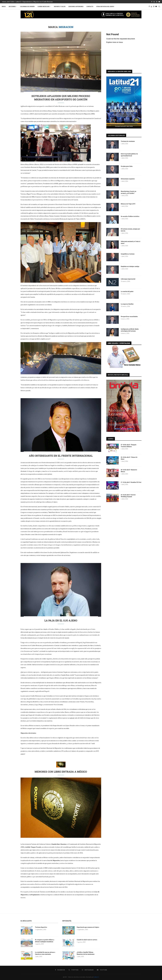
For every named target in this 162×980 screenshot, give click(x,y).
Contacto (90, 6)
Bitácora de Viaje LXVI (128, 204)
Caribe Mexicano (44, 6)
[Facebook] (152, 2)
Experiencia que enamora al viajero (88, 927)
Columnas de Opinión (28, 6)
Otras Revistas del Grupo (105, 6)
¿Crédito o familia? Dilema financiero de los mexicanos (86, 953)
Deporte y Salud (60, 6)
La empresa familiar (127, 304)
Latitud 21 (96, 977)
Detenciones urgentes (128, 179)
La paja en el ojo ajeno (61, 621)
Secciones (12, 6)
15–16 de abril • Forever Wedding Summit (128, 496)
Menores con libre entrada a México (61, 772)
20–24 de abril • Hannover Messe (129, 470)
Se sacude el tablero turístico (130, 216)
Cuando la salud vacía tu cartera (87, 940)
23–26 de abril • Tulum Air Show (129, 458)
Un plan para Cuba (127, 166)
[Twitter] (154, 2)
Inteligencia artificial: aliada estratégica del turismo (130, 330)
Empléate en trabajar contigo (130, 266)
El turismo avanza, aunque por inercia (130, 230)
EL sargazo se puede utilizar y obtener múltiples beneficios (45, 941)
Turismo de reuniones (128, 141)
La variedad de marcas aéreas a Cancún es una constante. (45, 953)
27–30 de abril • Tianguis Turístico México (129, 445)
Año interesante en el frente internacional (61, 456)
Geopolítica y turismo (128, 254)
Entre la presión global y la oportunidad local (129, 155)
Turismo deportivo (41, 927)
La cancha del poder (127, 291)
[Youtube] (159, 2)
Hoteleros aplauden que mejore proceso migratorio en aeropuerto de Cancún (61, 98)
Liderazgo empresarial (128, 279)
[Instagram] (157, 2)
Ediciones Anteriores (76, 6)
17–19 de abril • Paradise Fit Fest (131, 482)
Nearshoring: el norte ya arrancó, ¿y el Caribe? (128, 192)
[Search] (159, 6)
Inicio (4, 6)
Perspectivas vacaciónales (129, 316)
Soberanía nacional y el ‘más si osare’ (130, 242)
